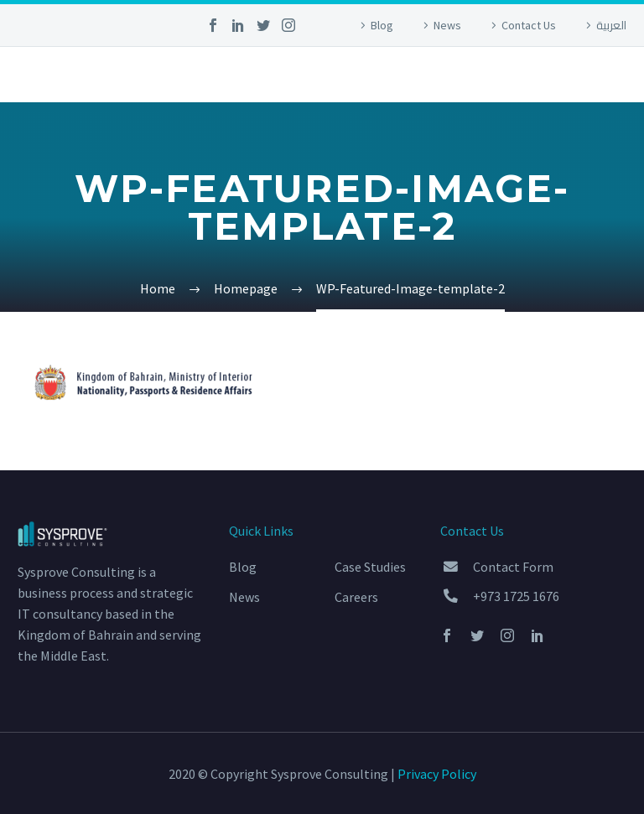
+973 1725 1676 (516, 596)
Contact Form (513, 567)
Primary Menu (611, 76)
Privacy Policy (437, 774)
